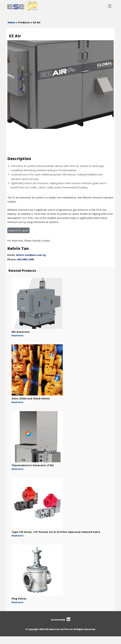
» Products (23, 22)
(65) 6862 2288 (25, 259)
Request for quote (18, 230)
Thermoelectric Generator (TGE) (33, 465)
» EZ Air (36, 22)
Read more (17, 336)
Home (12, 22)
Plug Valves (19, 599)
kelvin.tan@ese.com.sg (31, 255)
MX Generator (21, 332)
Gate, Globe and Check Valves (31, 398)
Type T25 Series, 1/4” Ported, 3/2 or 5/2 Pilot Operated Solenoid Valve (56, 532)
